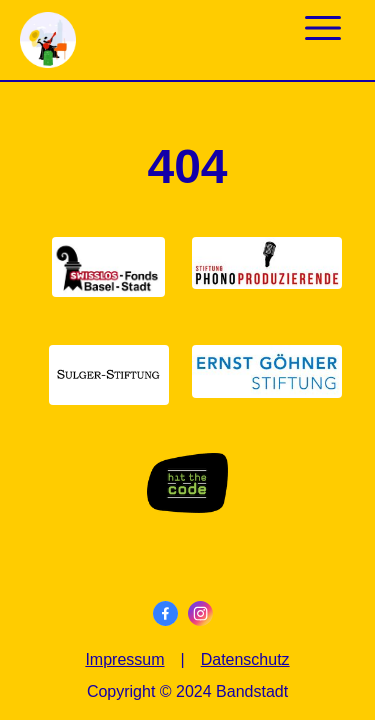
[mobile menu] (323, 26)
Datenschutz (245, 659)
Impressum (124, 659)
